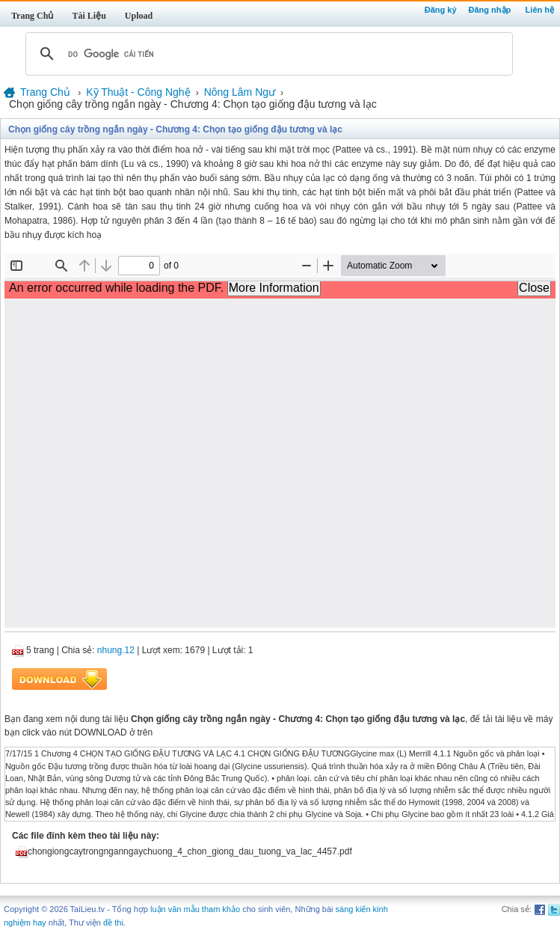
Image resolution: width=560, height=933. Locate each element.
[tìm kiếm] (267, 54)
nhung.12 (116, 650)
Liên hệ (540, 10)
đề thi (113, 923)
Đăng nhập (490, 10)
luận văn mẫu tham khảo (195, 909)
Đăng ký (441, 10)
